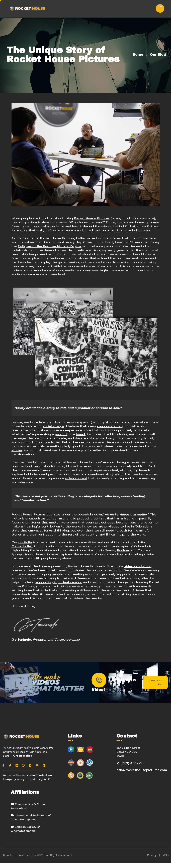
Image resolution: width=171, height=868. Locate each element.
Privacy (152, 861)
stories (17, 455)
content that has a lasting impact (120, 523)
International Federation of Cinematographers (31, 823)
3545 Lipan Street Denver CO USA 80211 (128, 758)
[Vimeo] (30, 771)
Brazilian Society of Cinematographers (25, 835)
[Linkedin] (17, 771)
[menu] (159, 7)
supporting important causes (58, 587)
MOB (165, 861)
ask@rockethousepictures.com (142, 776)
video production (138, 571)
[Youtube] (37, 771)
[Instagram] (23, 771)
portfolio (25, 548)
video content (76, 483)
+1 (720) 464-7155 (131, 769)
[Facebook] (3, 771)
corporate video (110, 431)
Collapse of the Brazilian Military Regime (50, 251)
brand (81, 439)
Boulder (123, 556)
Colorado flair (22, 552)
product (61, 439)
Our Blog (158, 54)
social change (54, 431)
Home (138, 54)
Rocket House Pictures (92, 219)
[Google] (44, 771)
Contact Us (156, 688)
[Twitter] (10, 771)
